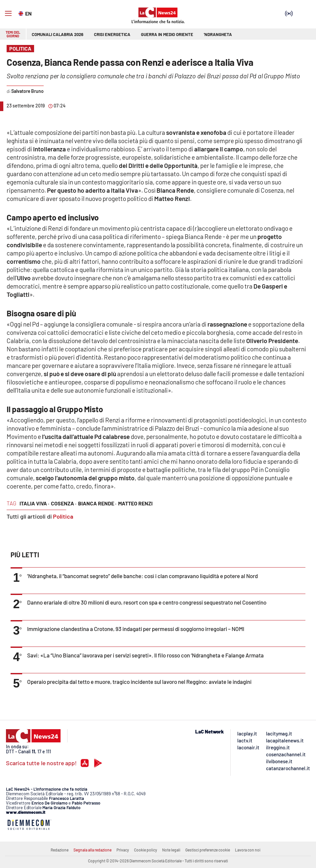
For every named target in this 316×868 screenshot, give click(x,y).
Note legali (171, 850)
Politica (63, 516)
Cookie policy (146, 850)
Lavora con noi (248, 850)
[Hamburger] (8, 14)
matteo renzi (135, 503)
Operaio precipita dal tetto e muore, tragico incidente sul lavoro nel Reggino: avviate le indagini (139, 682)
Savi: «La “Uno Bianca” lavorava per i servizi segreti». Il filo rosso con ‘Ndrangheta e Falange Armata (145, 655)
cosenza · (64, 503)
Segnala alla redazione (92, 850)
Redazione (60, 850)
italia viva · (34, 503)
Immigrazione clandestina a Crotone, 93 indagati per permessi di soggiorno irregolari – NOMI (136, 629)
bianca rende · (97, 503)
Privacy (123, 850)
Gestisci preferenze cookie (208, 850)
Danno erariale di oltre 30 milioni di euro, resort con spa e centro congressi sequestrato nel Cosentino (147, 602)
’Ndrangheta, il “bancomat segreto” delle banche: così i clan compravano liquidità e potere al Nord (142, 576)
